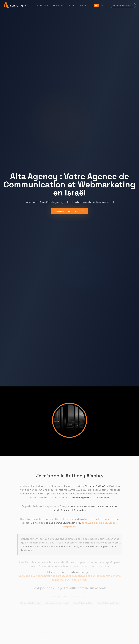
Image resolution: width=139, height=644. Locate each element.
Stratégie (43, 5)
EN (102, 5)
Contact (84, 5)
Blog (72, 5)
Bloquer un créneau (123, 5)
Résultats (59, 5)
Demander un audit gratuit (69, 211)
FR (96, 5)
